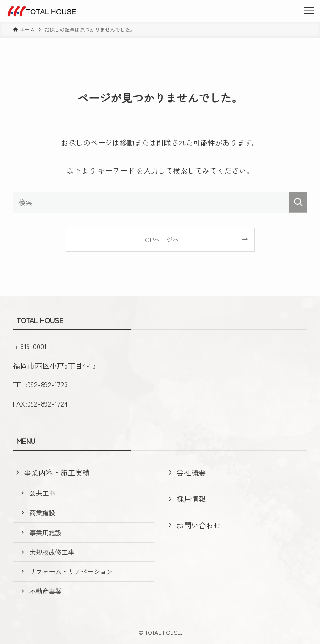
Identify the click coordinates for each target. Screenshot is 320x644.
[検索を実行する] (298, 202)
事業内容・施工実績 (57, 472)
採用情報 (191, 498)
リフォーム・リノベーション (71, 571)
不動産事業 (45, 591)
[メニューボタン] (309, 11)
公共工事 (42, 493)
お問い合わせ (199, 525)
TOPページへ (160, 239)
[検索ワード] (160, 202)
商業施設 (42, 512)
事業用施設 (45, 532)
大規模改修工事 (52, 552)
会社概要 (191, 472)
